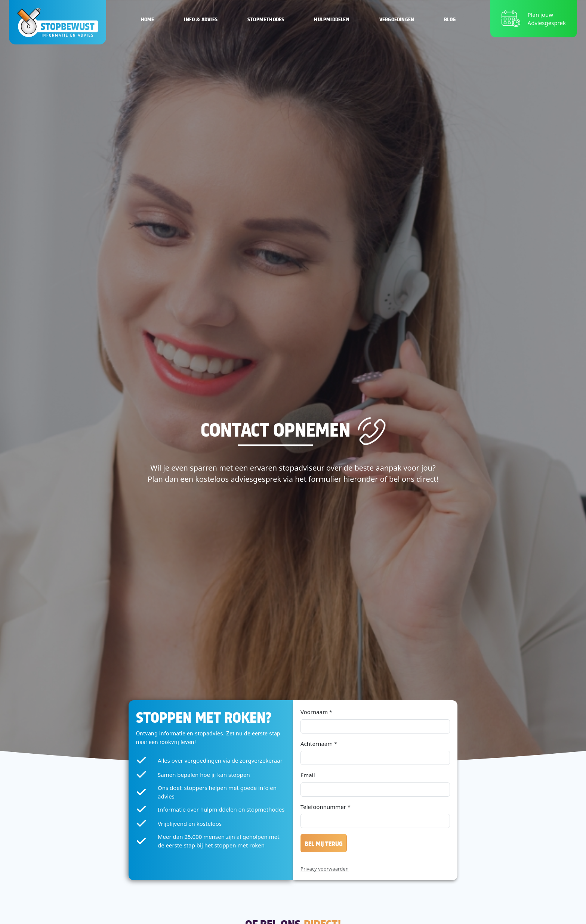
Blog (450, 19)
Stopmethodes (266, 19)
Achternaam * (319, 744)
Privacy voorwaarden (325, 869)
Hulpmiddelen (331, 19)
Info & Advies (201, 19)
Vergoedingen (397, 19)
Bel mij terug (324, 843)
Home (148, 19)
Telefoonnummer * (326, 807)
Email (308, 775)
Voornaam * (316, 712)
